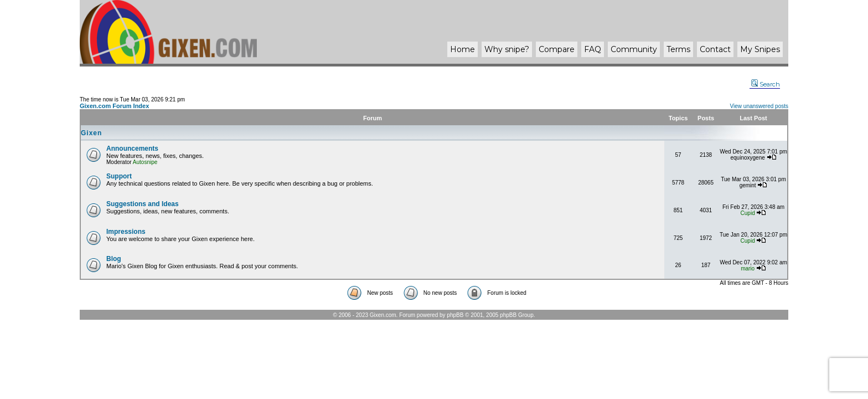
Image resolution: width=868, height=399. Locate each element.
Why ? (507, 49)
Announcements (132, 149)
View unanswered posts (759, 106)
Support (119, 176)
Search (766, 84)
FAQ (593, 49)
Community (634, 49)
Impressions (126, 232)
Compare (557, 49)
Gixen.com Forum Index (114, 106)
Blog (114, 259)
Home (463, 49)
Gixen (91, 133)
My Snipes (760, 49)
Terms (678, 49)
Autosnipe (145, 162)
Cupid (748, 213)
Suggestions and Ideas (143, 204)
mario (748, 268)
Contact (715, 49)
